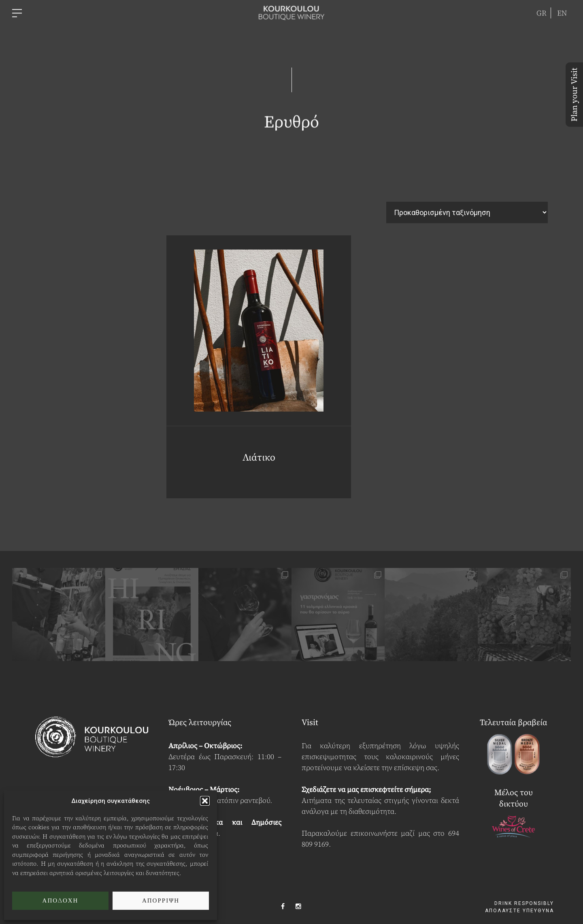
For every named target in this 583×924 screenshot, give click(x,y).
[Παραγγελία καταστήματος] (467, 212)
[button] (205, 801)
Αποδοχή (61, 901)
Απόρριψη (161, 901)
